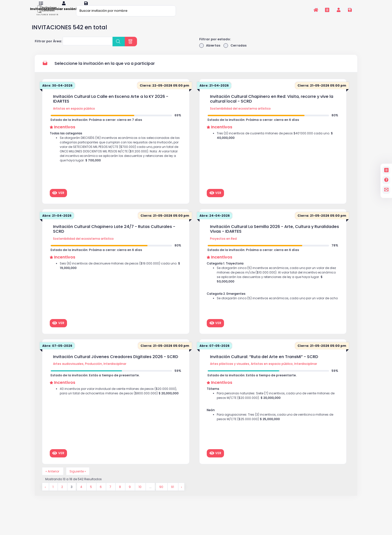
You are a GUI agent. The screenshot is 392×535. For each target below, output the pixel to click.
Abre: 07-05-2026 (58, 353)
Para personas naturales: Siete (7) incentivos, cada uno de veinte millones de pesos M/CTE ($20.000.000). (277, 404)
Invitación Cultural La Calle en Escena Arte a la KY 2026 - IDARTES (111, 106)
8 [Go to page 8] (121, 495)
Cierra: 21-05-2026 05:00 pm (321, 92)
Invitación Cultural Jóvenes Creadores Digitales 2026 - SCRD (116, 364)
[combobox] (88, 48)
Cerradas (236, 52)
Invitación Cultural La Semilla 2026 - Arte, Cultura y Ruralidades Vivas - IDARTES (274, 236)
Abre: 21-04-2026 (215, 92)
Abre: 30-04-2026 (58, 92)
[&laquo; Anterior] (45, 495)
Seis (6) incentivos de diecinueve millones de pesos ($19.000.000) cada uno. (118, 274)
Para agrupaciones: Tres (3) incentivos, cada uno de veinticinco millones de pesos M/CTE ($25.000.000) (276, 427)
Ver (58, 200)
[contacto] (386, 190)
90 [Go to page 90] (162, 495)
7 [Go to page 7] (111, 495)
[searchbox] (67, 49)
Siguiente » (80, 478)
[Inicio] (316, 10)
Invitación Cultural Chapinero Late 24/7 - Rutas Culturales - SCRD (114, 236)
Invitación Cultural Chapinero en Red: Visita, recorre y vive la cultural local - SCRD (272, 106)
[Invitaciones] (327, 10)
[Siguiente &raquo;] (182, 495)
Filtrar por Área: (48, 48)
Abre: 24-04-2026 (216, 223)
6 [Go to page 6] (102, 495)
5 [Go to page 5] (92, 495)
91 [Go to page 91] (174, 495)
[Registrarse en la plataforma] (350, 10)
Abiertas (210, 52)
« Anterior (53, 478)
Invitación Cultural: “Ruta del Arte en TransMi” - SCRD (264, 364)
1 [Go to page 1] (53, 495)
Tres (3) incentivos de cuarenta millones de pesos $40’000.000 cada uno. (276, 144)
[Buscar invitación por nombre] (126, 11)
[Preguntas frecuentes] (386, 180)
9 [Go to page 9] (131, 495)
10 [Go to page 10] (141, 495)
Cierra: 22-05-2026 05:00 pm (163, 92)
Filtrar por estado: (215, 46)
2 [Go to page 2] (63, 495)
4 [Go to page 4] (82, 495)
